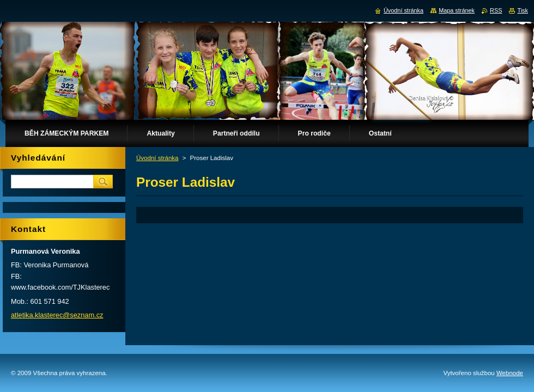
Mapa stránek (457, 10)
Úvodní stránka (157, 158)
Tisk (523, 10)
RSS (496, 10)
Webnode (510, 373)
